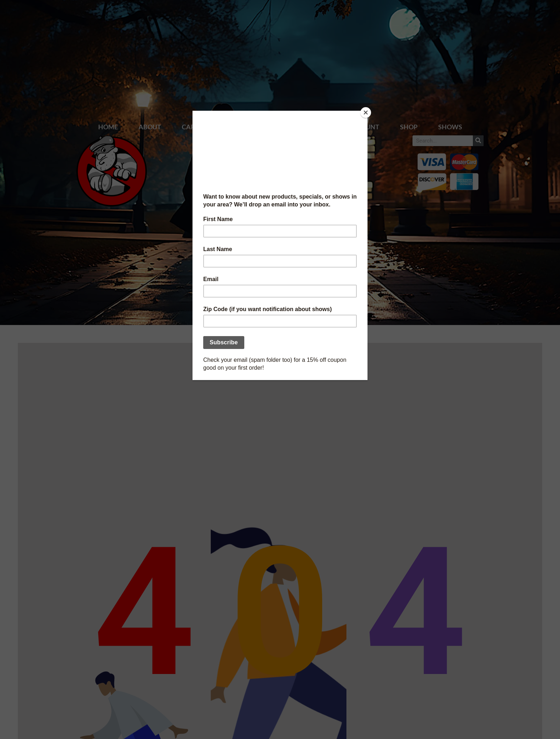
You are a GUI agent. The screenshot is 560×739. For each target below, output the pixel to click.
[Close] (366, 113)
